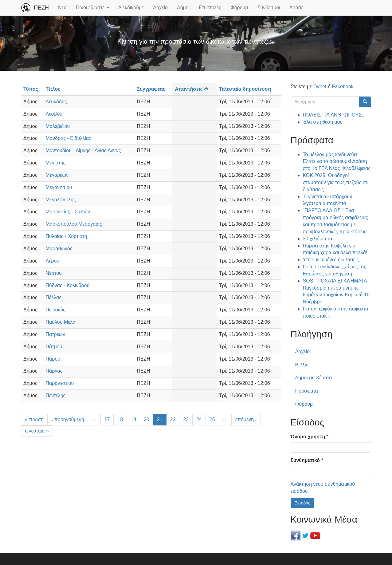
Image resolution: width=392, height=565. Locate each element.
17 (107, 419)
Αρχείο (160, 8)
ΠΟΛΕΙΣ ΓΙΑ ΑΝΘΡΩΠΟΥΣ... (334, 115)
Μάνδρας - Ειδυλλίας (69, 138)
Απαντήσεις (192, 89)
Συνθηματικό (307, 460)
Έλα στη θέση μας (323, 122)
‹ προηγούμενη (68, 419)
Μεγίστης (56, 163)
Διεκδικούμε (131, 8)
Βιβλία (302, 365)
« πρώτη (34, 419)
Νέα (62, 8)
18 (120, 419)
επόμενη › (246, 419)
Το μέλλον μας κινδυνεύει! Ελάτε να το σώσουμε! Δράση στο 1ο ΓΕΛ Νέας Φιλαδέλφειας (337, 162)
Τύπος (31, 89)
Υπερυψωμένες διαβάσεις (331, 260)
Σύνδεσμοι (269, 8)
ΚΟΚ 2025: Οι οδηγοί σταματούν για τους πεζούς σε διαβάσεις (335, 182)
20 (147, 419)
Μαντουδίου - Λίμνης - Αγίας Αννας (83, 150)
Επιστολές (210, 8)
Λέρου (53, 261)
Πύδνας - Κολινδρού (68, 285)
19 (133, 419)
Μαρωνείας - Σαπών (68, 212)
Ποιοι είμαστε (92, 8)
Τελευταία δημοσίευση (245, 89)
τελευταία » (37, 431)
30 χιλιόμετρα (318, 239)
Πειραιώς (56, 310)
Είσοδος (302, 503)
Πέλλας (54, 297)
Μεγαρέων (57, 175)
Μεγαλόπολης (61, 200)
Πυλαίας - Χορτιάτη (67, 236)
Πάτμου (54, 347)
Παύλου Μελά (61, 322)
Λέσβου (54, 114)
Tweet (320, 87)
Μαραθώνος (59, 249)
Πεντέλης (56, 395)
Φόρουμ (239, 8)
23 (186, 419)
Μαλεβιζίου (58, 126)
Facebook (343, 87)
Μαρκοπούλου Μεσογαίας (74, 224)
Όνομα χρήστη (310, 437)
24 (199, 419)
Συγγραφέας (151, 89)
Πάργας (54, 371)
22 (173, 419)
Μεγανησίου (59, 187)
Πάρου (53, 359)
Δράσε (296, 8)
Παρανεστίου (60, 383)
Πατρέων (56, 334)
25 (212, 419)
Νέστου (54, 273)
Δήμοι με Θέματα (314, 378)
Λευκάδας (57, 102)
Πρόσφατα (307, 391)
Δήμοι (183, 8)
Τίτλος (53, 89)
